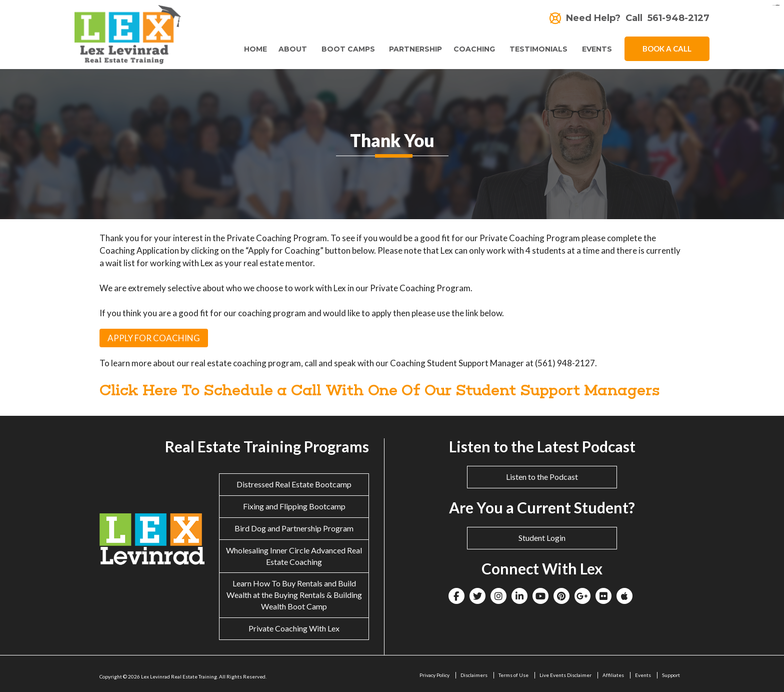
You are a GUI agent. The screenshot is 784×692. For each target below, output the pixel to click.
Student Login (542, 538)
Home (251, 49)
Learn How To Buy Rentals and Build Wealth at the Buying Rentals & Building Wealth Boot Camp (294, 595)
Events (597, 49)
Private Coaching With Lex (294, 628)
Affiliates (613, 675)
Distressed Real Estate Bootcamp (294, 484)
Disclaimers (474, 675)
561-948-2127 (678, 18)
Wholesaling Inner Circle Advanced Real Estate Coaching (294, 556)
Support (671, 675)
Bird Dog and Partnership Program (294, 528)
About (288, 49)
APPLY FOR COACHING (154, 338)
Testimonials (537, 49)
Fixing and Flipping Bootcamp (294, 506)
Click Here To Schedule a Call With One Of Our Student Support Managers (380, 390)
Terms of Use (513, 675)
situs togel (778, 5)
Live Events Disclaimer (565, 675)
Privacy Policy (434, 675)
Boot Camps (345, 49)
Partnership (413, 49)
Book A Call (667, 49)
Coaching (472, 49)
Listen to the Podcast (542, 477)
